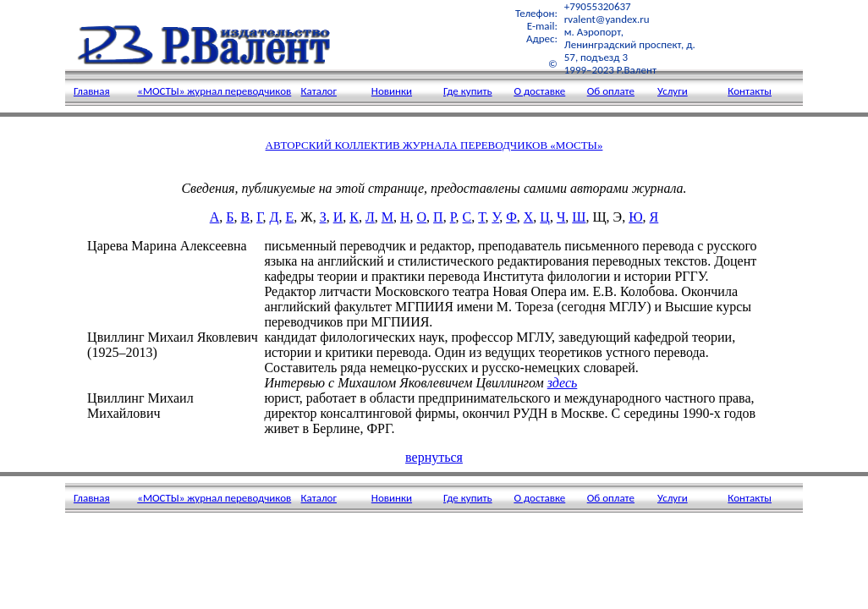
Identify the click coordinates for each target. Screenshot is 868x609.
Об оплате (611, 91)
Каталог (319, 91)
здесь (563, 383)
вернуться (434, 457)
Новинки (392, 91)
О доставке (539, 91)
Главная (92, 91)
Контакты (750, 91)
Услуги (673, 91)
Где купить (468, 91)
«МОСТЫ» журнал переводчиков (214, 91)
